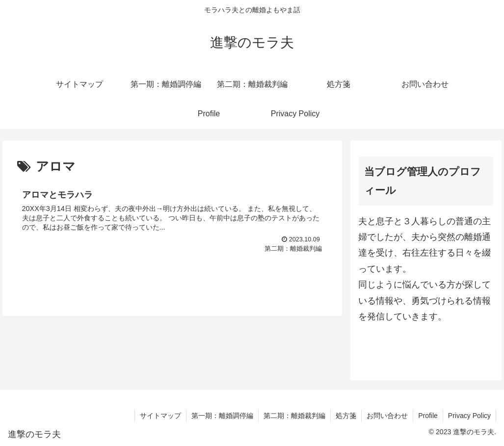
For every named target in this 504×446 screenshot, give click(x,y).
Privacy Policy (469, 416)
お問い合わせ (387, 416)
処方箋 (346, 416)
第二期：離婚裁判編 (294, 416)
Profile (428, 416)
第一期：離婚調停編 (222, 416)
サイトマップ (160, 416)
